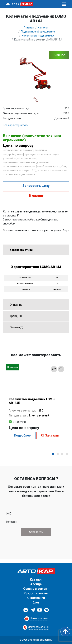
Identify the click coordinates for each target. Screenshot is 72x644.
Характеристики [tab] (20, 250)
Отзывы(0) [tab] (15, 327)
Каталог (36, 580)
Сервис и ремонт (36, 589)
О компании (36, 598)
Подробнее (22, 435)
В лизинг (36, 196)
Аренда (36, 584)
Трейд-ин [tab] (14, 316)
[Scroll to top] (65, 632)
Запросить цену (36, 186)
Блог (36, 602)
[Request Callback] (36, 619)
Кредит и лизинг (36, 593)
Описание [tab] (14, 305)
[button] (53, 454)
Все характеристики (16, 125)
